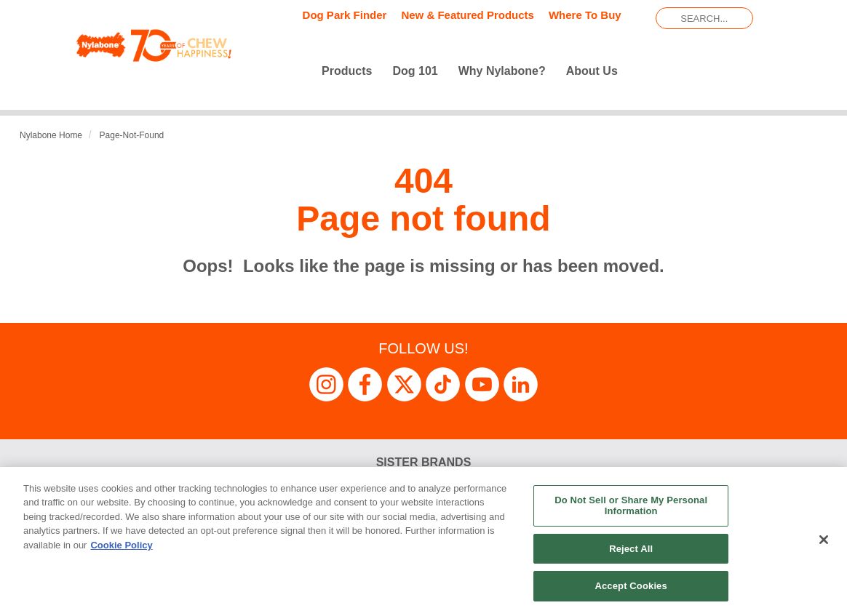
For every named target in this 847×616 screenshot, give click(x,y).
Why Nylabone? (502, 71)
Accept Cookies (631, 586)
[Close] (824, 540)
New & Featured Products (468, 15)
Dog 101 (415, 71)
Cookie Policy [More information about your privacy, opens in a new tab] (121, 545)
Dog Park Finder (345, 15)
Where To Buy (585, 15)
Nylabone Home (51, 135)
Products (347, 71)
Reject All (631, 549)
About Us (592, 71)
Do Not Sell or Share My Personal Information (631, 506)
